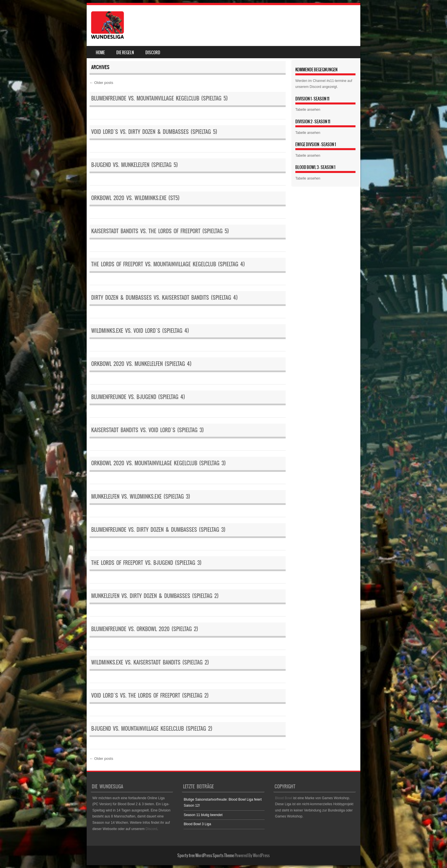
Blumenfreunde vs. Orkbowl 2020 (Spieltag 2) (145, 629)
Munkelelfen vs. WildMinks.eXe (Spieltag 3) (141, 497)
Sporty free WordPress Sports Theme (206, 855)
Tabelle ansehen (308, 110)
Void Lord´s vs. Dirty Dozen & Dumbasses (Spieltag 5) (154, 132)
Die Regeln (125, 53)
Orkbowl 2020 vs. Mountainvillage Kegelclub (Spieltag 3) (159, 463)
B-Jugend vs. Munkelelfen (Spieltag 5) (135, 165)
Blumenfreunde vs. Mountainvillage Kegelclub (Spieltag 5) (160, 98)
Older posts (101, 83)
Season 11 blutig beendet (203, 815)
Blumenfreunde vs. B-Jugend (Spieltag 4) (138, 397)
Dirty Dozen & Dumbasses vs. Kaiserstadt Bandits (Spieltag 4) (164, 298)
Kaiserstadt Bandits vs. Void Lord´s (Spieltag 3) (148, 430)
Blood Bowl (284, 798)
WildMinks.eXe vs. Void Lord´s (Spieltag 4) (140, 331)
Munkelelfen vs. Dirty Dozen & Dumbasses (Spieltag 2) (155, 596)
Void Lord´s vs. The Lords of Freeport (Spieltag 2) (150, 695)
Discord (153, 53)
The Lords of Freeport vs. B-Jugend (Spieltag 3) (146, 563)
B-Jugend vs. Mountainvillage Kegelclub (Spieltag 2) (152, 729)
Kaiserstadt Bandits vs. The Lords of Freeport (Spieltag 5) (160, 231)
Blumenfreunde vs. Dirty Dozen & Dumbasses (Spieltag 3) (158, 530)
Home (100, 53)
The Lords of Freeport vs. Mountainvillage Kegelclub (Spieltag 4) (168, 264)
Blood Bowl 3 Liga (197, 824)
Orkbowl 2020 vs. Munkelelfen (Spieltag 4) (141, 364)
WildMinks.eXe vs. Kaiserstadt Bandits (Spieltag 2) (150, 662)
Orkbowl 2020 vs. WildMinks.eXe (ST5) (135, 198)
